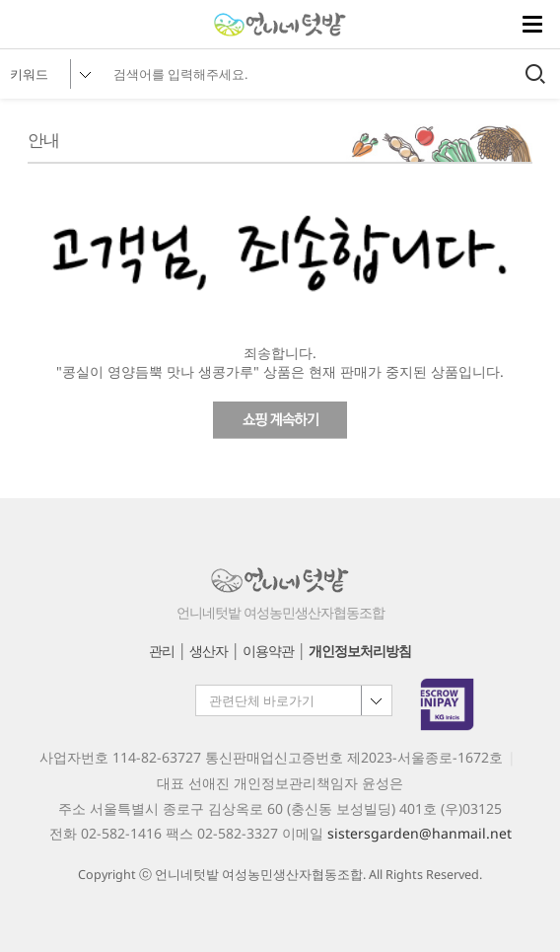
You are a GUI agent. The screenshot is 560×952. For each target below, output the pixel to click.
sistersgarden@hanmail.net (420, 833)
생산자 (209, 651)
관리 (162, 651)
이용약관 (268, 651)
